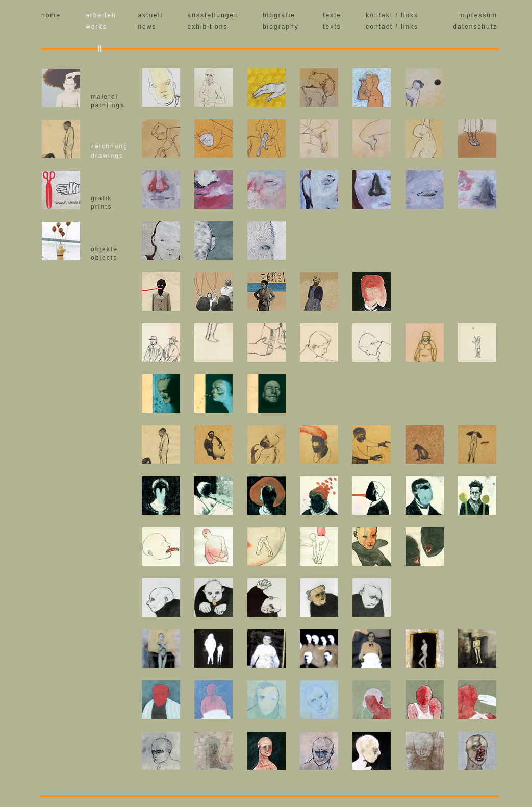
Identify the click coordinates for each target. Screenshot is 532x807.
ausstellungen (213, 15)
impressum (478, 15)
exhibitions (208, 27)
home (51, 15)
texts (332, 27)
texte (332, 15)
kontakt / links (392, 15)
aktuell (150, 15)
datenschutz (475, 27)
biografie (279, 15)
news (147, 27)
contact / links (392, 27)
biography (281, 27)
